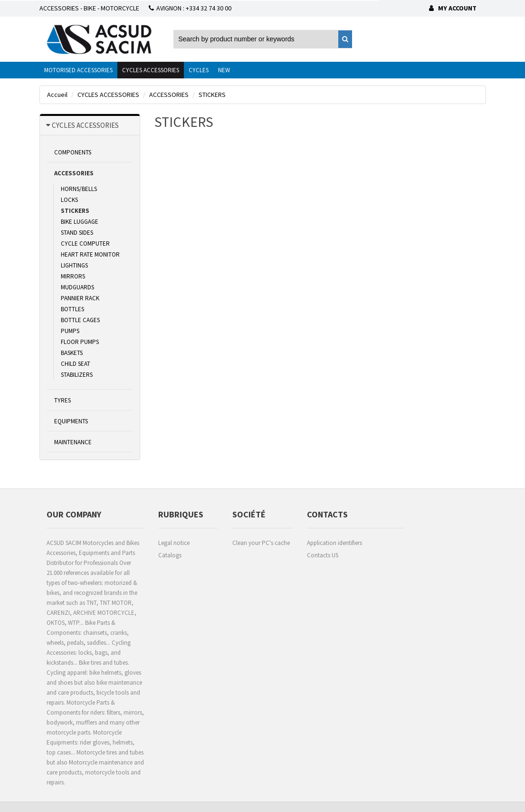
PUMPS (70, 331)
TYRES (62, 400)
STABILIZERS (77, 375)
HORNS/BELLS (79, 189)
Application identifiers (334, 543)
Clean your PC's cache (261, 543)
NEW (224, 70)
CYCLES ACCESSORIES (151, 70)
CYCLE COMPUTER (85, 244)
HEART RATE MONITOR (90, 254)
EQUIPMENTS (71, 421)
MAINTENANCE (73, 442)
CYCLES (199, 70)
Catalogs (170, 555)
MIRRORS (73, 276)
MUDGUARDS (77, 287)
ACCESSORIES (74, 173)
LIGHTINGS (74, 265)
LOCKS (69, 200)
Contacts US (323, 555)
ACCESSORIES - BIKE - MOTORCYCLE (89, 8)
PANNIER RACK (80, 298)
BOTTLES (72, 309)
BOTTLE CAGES (80, 320)
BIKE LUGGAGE (80, 222)
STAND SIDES (77, 233)
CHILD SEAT (76, 364)
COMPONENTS (73, 152)
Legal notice (174, 543)
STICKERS (75, 211)
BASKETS (72, 353)
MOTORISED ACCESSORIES (78, 70)
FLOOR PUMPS (80, 342)
